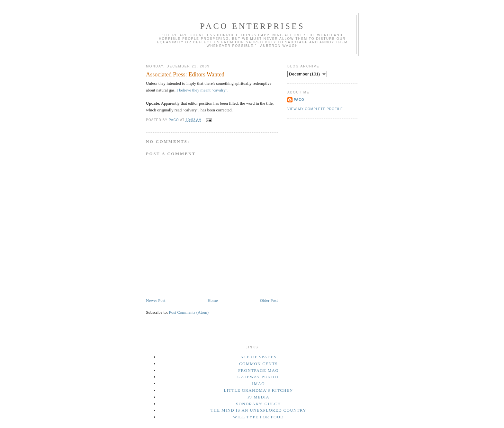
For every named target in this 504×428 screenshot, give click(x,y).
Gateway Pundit (258, 377)
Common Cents (258, 364)
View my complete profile (315, 109)
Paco (299, 100)
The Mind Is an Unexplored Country (258, 410)
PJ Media (259, 397)
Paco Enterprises (252, 26)
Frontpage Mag (258, 370)
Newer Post (156, 300)
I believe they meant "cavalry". (202, 90)
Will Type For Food (258, 417)
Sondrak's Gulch (258, 404)
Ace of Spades (258, 357)
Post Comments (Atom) (189, 312)
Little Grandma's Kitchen (258, 390)
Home (213, 300)
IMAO (258, 384)
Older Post (269, 300)
